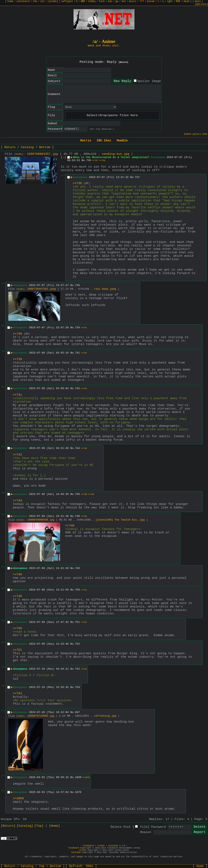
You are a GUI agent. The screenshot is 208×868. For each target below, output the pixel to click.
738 (77, 285)
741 (77, 353)
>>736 (77, 183)
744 (77, 448)
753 (77, 669)
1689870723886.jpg (41, 716)
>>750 (84, 516)
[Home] (54, 826)
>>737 (95, 161)
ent (124, 1)
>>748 (84, 494)
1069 (78, 777)
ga (117, 1)
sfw (35, 1)
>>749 (91, 494)
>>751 (84, 590)
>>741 (84, 328)
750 (77, 590)
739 (77, 328)
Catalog (27, 147)
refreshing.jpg (105, 716)
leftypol (67, 1)
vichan (101, 846)
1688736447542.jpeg (42, 289)
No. (84, 160)
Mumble (122, 141)
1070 (78, 792)
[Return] (123, 62)
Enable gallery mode (196, 134)
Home (200, 866)
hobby (92, 1)
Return (10, 147)
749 (77, 568)
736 (89, 160)
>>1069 (18, 799)
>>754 (84, 669)
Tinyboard (88, 846)
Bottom (45, 147)
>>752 (84, 622)
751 (77, 622)
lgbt (170, 1)
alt (42, 1)
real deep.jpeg (105, 289)
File (144, 827)
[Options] (201, 4)
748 (77, 516)
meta (198, 1)
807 (77, 712)
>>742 (84, 353)
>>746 (84, 448)
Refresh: (81, 866)
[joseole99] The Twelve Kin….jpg (120, 520)
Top (42, 866)
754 (77, 687)
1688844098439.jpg (41, 520)
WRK (83, 1)
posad (151, 1)
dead (186, 1)
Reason (146, 832)
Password (158, 827)
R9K (178, 1)
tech (102, 1)
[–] (63, 158)
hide (19, 154)
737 (137, 177)
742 (77, 388)
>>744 (84, 389)
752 (77, 644)
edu (110, 1)
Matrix (86, 141)
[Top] (39, 826)
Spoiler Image (149, 81)
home (10, 1)
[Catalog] (25, 826)
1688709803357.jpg (42, 154)
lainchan (113, 846)
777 (142, 1)
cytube (52, 1)
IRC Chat (104, 141)
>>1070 (86, 778)
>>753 (17, 694)
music (133, 1)
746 (77, 494)
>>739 (102, 161)
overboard (23, 1)
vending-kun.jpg (115, 154)
